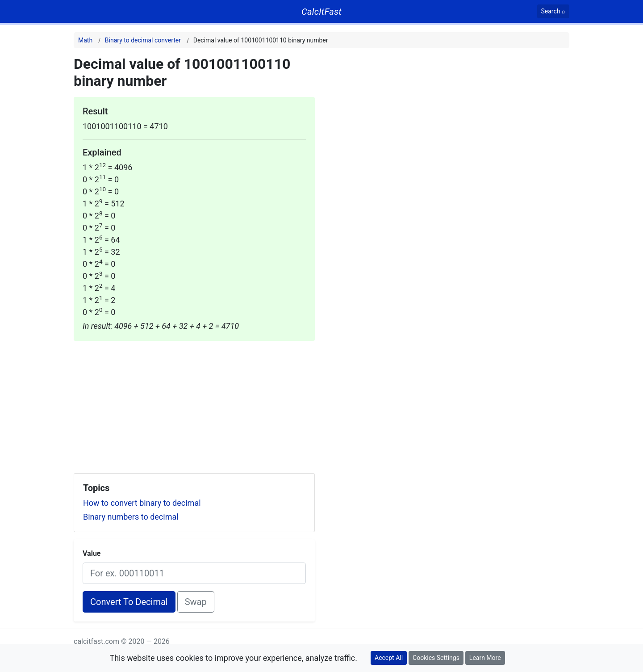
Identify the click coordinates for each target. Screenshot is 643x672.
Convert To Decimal (129, 602)
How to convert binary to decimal (142, 503)
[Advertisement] (194, 403)
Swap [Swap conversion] (196, 602)
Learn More (485, 658)
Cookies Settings (436, 658)
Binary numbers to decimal (131, 517)
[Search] (553, 11)
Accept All (389, 658)
